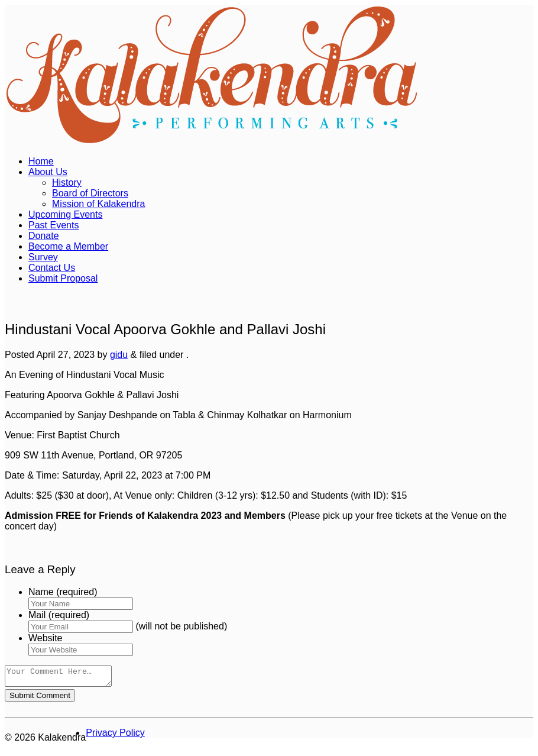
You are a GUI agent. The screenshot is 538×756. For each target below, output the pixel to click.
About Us (48, 172)
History (67, 182)
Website (46, 638)
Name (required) (63, 592)
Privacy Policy (115, 736)
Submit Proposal (63, 278)
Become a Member (68, 246)
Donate (44, 236)
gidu (119, 355)
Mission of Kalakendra (98, 204)
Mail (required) (59, 615)
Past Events (54, 225)
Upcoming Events (65, 214)
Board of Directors (90, 193)
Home (41, 161)
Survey (43, 257)
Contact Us (52, 268)
